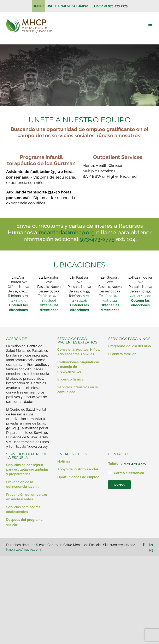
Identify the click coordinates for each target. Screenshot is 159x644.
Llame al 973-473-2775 (111, 6)
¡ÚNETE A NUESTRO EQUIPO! (69, 6)
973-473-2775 (97, 239)
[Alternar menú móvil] (151, 26)
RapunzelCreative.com (23, 549)
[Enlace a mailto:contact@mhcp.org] (110, 473)
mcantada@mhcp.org (67, 232)
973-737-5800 (140, 296)
